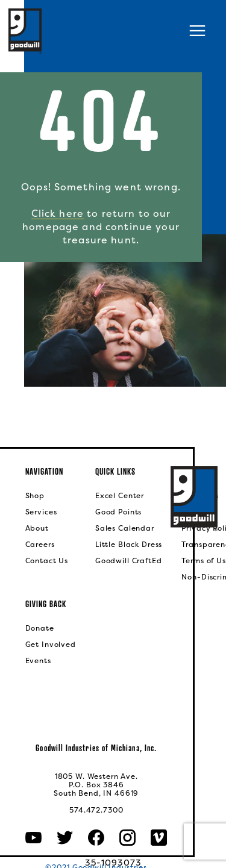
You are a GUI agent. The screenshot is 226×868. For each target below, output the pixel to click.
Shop (35, 496)
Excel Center (120, 496)
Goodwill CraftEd (129, 561)
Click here (58, 213)
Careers (40, 545)
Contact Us (47, 561)
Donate (40, 628)
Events (38, 661)
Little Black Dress (129, 545)
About (37, 528)
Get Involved (51, 645)
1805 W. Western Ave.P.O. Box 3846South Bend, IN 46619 (96, 785)
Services (41, 512)
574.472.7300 (96, 810)
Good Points (118, 512)
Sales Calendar (125, 528)
